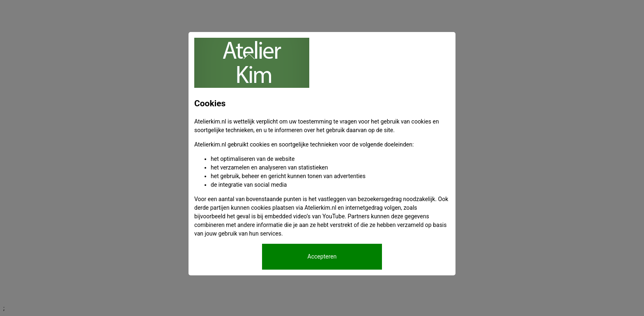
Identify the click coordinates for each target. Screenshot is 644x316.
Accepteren (322, 256)
